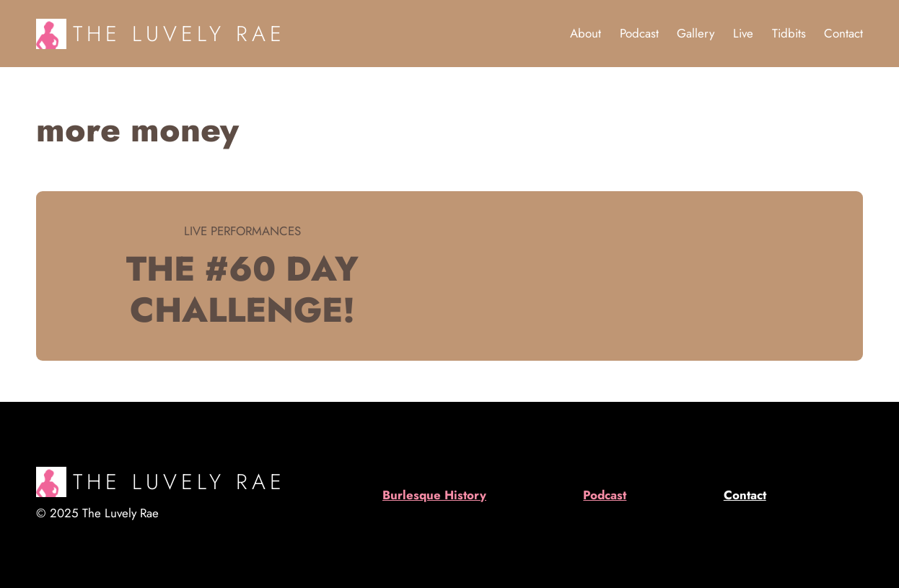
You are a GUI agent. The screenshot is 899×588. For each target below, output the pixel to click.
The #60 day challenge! (242, 289)
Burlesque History (434, 495)
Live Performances (242, 231)
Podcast (605, 495)
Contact (745, 495)
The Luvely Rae (179, 34)
